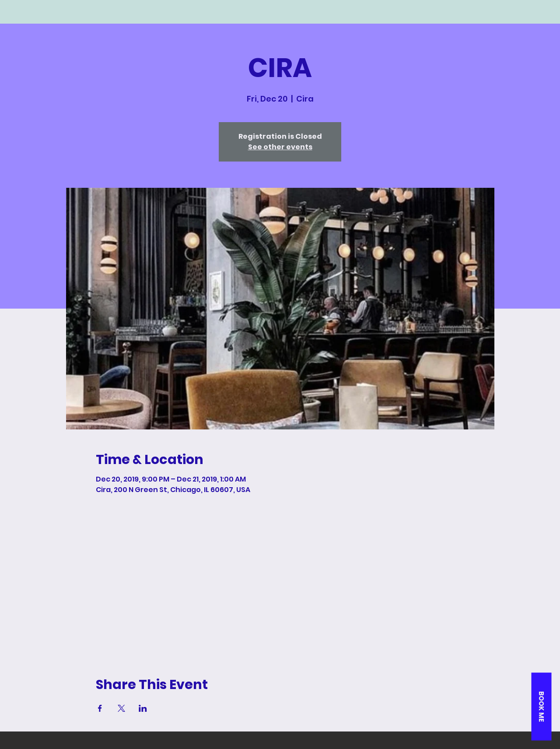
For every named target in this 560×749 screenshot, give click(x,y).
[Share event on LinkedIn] (143, 708)
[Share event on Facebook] (100, 708)
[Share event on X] (121, 708)
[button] (541, 706)
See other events (280, 147)
